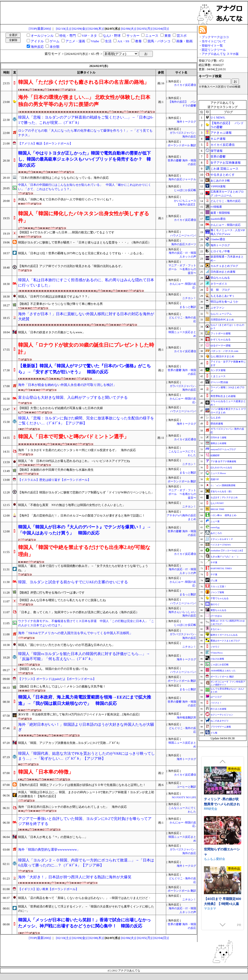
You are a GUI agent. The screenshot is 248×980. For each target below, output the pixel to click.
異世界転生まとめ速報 (223, 396)
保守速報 (217, 151)
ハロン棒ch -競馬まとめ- (224, 515)
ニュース (152, 36)
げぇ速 (214, 580)
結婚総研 (215, 455)
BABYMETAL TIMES (221, 568)
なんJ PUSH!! (217, 503)
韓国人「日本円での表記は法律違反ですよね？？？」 (54, 297)
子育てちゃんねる (220, 598)
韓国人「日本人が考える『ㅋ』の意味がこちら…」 (53, 837)
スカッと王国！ (218, 587)
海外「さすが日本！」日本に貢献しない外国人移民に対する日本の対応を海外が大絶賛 (86, 317)
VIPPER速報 (218, 186)
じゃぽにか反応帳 (185, 190)
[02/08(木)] (96, 29)
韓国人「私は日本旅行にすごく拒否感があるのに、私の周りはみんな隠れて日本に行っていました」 (86, 283)
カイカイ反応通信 (185, 85)
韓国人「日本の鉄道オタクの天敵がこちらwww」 (52, 332)
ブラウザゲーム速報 (221, 727)
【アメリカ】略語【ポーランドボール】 (45, 143)
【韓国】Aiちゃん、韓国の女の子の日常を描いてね (53, 669)
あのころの (216, 533)
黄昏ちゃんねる (218, 610)
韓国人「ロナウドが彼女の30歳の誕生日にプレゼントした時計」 (86, 348)
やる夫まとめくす (223, 175)
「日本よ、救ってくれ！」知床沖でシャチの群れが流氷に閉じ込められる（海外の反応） (79, 612)
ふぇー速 (215, 521)
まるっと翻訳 (188, 307)
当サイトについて (214, 41)
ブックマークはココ (215, 37)
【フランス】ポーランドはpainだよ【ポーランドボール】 (57, 679)
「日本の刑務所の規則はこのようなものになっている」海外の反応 (63, 178)
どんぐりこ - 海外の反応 (225, 201)
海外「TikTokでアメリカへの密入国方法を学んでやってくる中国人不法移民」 (75, 633)
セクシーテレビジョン (222, 715)
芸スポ (182, 36)
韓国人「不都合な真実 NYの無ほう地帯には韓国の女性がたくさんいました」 (72, 505)
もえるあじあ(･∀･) (222, 296)
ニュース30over (218, 473)
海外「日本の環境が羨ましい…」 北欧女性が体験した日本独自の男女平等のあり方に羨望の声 (84, 101)
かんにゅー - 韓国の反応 (225, 225)
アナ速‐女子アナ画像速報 (223, 461)
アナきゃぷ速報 (221, 133)
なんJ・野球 (112, 36)
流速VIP (215, 479)
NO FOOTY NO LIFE (184, 797)
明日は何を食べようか (224, 302)
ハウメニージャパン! (183, 235)
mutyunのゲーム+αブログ (223, 449)
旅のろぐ (215, 604)
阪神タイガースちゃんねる (224, 635)
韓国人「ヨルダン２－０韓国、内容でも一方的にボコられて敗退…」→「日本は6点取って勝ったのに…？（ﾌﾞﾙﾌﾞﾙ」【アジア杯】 (86, 863)
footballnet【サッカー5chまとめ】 (227, 551)
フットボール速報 (221, 333)
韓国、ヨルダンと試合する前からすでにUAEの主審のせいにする (73, 582)
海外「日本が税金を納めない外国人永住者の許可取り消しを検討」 (67, 385)
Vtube (95, 41)
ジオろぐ (215, 647)
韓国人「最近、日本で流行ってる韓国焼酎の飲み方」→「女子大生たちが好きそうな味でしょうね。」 (83, 568)
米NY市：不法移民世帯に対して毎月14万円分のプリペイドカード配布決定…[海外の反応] (79, 714)
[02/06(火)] (129, 29)
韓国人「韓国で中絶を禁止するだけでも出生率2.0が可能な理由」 (84, 551)
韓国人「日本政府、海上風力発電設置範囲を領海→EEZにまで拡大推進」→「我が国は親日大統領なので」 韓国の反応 (85, 700)
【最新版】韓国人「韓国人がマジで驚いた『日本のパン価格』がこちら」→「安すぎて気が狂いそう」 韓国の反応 (84, 369)
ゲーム (55, 41)
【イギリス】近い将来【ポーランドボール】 (48, 889)
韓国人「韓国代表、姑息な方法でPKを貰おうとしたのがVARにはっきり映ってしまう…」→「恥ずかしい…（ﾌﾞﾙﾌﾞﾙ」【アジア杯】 (86, 756)
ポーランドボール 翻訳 (182, 145)
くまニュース (218, 376)
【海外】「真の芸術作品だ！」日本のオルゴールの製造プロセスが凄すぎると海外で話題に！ (82, 516)
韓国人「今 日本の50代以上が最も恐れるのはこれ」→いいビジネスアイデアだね (74, 461)
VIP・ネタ (89, 36)
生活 (108, 41)
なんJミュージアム (221, 314)
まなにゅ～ (216, 629)
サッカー (133, 36)
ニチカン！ (189, 298)
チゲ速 (214, 574)
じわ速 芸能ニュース (224, 169)
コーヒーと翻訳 (186, 787)
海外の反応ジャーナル (182, 179)
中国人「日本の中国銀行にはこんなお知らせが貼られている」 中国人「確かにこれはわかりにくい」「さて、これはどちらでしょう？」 (85, 187)
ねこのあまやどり (220, 721)
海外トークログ (186, 122)
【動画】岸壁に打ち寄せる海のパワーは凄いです (51, 593)
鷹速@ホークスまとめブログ (225, 641)
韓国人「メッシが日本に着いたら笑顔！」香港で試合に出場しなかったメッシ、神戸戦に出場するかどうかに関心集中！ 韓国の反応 (84, 923)
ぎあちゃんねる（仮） (222, 491)
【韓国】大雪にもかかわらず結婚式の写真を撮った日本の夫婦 (60, 408)
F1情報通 (216, 207)
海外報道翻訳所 (186, 718)
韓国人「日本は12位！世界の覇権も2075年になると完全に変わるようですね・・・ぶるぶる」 (82, 253)
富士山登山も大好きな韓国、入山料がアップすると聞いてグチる (73, 397)
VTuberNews (217, 653)
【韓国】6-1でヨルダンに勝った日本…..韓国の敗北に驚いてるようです (66, 232)
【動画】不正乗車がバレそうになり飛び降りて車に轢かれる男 (60, 304)
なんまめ (216, 418)
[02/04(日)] (161, 29)
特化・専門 (68, 36)
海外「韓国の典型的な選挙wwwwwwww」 (49, 849)
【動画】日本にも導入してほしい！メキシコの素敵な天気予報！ (62, 686)
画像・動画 (184, 41)
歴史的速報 (217, 424)
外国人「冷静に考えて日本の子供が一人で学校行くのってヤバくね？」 (66, 199)
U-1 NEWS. (218, 118)
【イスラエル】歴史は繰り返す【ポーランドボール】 (54, 480)
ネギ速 (214, 562)
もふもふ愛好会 (215, 903)
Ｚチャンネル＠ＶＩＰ (222, 539)
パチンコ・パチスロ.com (224, 351)
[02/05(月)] (145, 29)
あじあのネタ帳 (220, 180)
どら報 (214, 733)
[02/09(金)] (80, 29)
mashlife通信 (218, 219)
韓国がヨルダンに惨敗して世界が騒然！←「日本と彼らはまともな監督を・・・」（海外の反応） (85, 242)
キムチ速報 (218, 139)
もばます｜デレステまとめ (224, 497)
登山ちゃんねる (220, 278)
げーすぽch (216, 616)
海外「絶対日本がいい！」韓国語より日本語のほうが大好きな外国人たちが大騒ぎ (86, 727)
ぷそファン (217, 308)
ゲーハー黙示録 (219, 382)
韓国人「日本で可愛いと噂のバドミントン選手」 (74, 437)
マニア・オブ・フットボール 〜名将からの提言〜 (182, 269)
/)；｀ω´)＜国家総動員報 (223, 485)
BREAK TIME (217, 509)
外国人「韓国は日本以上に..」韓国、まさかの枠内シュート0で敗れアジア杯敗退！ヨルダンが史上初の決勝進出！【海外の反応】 (86, 794)
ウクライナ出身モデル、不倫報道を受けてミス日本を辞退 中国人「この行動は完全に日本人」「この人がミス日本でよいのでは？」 (86, 623)
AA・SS (123, 41)
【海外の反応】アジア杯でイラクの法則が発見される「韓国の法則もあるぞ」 (71, 266)
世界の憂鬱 (218, 157)
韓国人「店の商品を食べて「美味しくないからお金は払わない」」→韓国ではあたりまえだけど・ (85, 898)
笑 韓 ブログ (220, 290)
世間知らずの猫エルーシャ (222, 896)
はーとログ (216, 697)
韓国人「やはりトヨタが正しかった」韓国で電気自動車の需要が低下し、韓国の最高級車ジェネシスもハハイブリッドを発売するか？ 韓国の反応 (84, 159)
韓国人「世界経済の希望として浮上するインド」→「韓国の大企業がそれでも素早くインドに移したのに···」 (86, 909)
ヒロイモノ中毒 (220, 251)
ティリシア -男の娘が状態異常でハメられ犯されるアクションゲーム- (222, 848)
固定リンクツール (214, 50)
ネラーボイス (219, 284)
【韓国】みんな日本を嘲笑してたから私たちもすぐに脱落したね (62, 600)
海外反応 (37, 47)
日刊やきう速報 (218, 438)
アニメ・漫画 (75, 41)
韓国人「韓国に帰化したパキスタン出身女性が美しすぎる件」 (84, 217)
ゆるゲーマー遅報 (221, 346)
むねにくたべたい (216, 803)
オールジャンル (42, 36)
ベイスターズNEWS (221, 545)
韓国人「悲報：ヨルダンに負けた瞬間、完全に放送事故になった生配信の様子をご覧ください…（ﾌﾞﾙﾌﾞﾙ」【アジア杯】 (86, 421)
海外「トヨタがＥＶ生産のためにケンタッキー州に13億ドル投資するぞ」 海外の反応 (77, 450)
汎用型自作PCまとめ (222, 320)
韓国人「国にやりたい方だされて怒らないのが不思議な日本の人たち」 (66, 645)
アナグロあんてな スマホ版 (220, 54)
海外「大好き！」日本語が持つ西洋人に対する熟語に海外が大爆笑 (75, 877)
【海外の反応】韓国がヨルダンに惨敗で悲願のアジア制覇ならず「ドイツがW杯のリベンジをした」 (86, 492)
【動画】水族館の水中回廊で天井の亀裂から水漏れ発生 (56, 470)
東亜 (168, 36)
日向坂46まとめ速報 (223, 272)
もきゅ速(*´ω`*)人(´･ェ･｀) (224, 557)
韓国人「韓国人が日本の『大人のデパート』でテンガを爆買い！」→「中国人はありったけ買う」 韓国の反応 (84, 530)
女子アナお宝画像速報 (226, 163)
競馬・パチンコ (159, 41)
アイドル (37, 41)
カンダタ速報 (218, 370)
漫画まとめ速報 (218, 443)
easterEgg (215, 527)
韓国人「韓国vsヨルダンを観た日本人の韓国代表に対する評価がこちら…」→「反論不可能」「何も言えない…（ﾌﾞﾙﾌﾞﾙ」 (84, 656)
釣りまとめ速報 (218, 709)
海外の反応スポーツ (184, 244)
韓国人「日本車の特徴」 (46, 772)
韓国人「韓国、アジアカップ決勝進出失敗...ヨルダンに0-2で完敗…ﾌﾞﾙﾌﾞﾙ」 (70, 743)
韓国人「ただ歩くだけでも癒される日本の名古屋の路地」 (84, 82)
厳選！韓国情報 (220, 213)
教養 (138, 41)
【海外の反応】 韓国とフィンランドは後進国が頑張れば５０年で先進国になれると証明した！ (82, 785)
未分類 (55, 47)
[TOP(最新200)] (40, 29)
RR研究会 (211, 853)
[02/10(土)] (64, 29)
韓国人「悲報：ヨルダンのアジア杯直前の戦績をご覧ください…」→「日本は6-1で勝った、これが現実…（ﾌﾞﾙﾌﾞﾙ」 (86, 120)
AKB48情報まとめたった (223, 671)
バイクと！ (216, 703)
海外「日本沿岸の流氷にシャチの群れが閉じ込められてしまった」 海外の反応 (73, 807)
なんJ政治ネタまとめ (222, 356)
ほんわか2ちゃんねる (221, 467)
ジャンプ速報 (217, 592)
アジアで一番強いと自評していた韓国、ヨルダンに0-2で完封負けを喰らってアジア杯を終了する (85, 821)
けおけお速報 (217, 659)
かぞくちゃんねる (221, 339)
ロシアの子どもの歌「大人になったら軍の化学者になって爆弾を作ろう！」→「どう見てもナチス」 (85, 133)
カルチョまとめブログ (224, 266)
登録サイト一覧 (212, 46)
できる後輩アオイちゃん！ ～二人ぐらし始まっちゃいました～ (222, 798)
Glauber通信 (218, 239)
